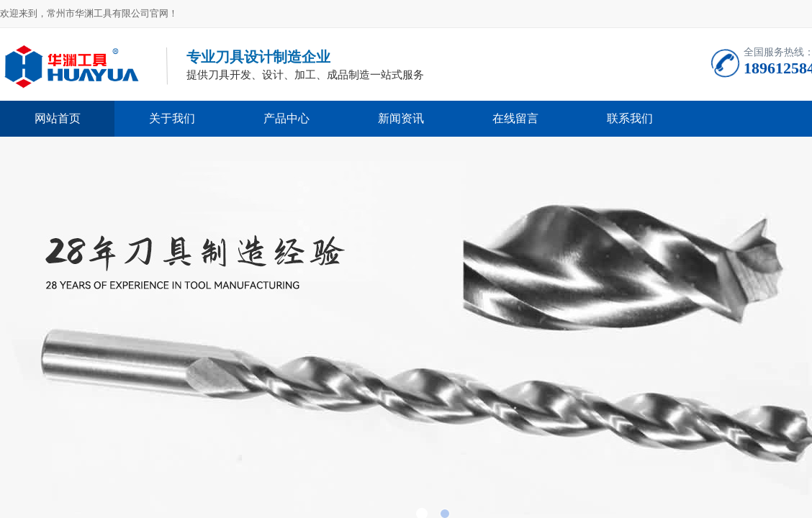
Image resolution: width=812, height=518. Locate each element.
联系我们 (630, 118)
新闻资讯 (401, 118)
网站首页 (58, 118)
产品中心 (287, 118)
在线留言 (515, 118)
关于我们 (172, 118)
